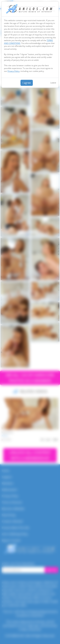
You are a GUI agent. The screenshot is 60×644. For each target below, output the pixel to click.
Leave (53, 83)
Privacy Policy (14, 71)
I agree (27, 83)
